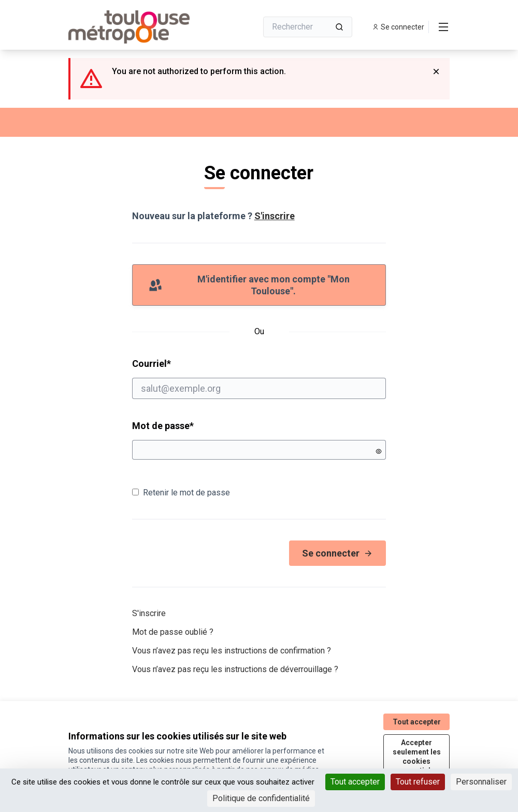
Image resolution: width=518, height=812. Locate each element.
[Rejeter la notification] (436, 72)
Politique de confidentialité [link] (261, 798)
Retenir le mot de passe (181, 493)
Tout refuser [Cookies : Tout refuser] (418, 782)
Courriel (259, 378)
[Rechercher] (308, 27)
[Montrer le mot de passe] (379, 451)
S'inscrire (275, 216)
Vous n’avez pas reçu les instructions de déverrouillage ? (235, 669)
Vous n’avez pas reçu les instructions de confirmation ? (232, 651)
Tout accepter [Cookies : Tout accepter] (355, 782)
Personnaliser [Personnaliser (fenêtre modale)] (481, 782)
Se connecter (337, 553)
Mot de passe (163, 426)
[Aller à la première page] (137, 27)
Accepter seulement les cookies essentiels (417, 757)
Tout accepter (417, 722)
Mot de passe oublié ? (173, 632)
